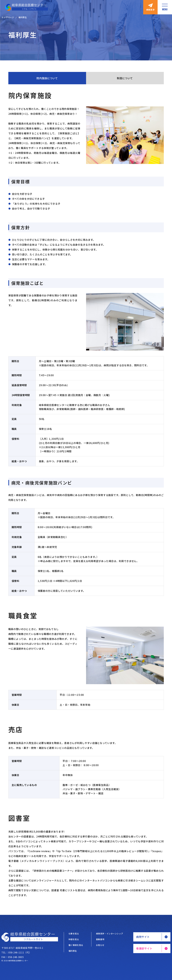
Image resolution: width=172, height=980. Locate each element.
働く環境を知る (76, 945)
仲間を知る (74, 939)
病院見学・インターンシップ (110, 934)
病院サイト (143, 937)
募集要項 (100, 939)
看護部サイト (144, 948)
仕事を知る (74, 934)
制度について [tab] (125, 78)
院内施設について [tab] (47, 78)
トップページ (8, 17)
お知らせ (100, 945)
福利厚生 (73, 951)
